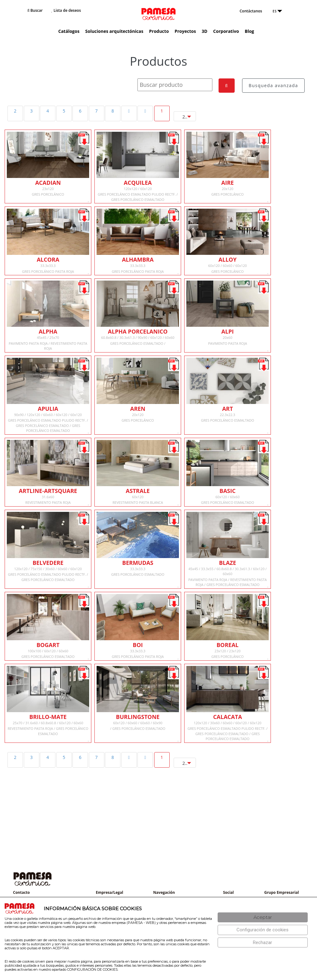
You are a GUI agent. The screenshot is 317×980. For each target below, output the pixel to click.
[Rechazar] (263, 943)
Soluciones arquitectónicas (114, 31)
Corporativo (226, 31)
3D (205, 31)
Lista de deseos (66, 10)
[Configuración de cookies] (263, 930)
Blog (250, 31)
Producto (159, 31)
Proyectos (185, 31)
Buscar (35, 10)
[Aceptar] (263, 918)
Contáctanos (251, 11)
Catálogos (69, 31)
